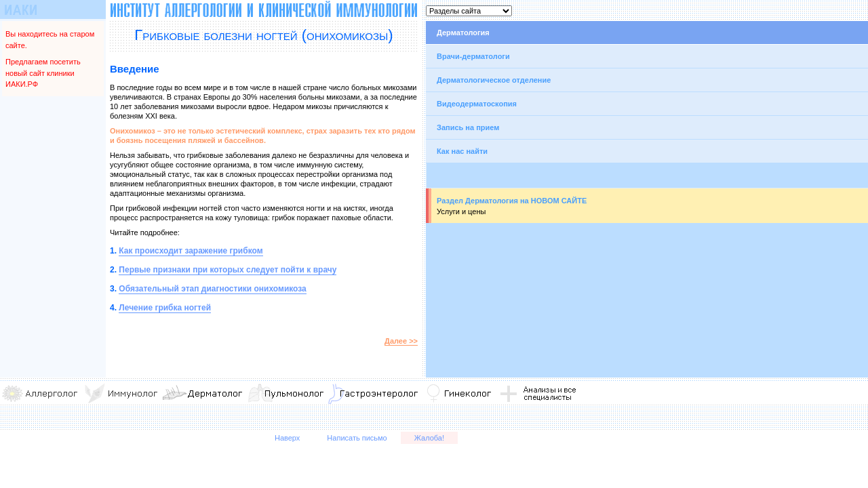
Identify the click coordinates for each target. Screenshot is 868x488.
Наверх (287, 438)
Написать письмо (357, 438)
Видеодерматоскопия (477, 104)
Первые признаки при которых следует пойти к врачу (228, 270)
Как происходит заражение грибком (191, 251)
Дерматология (463, 33)
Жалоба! (429, 438)
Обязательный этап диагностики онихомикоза (212, 289)
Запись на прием (468, 127)
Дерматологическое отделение (494, 80)
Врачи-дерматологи (473, 56)
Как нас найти (462, 151)
